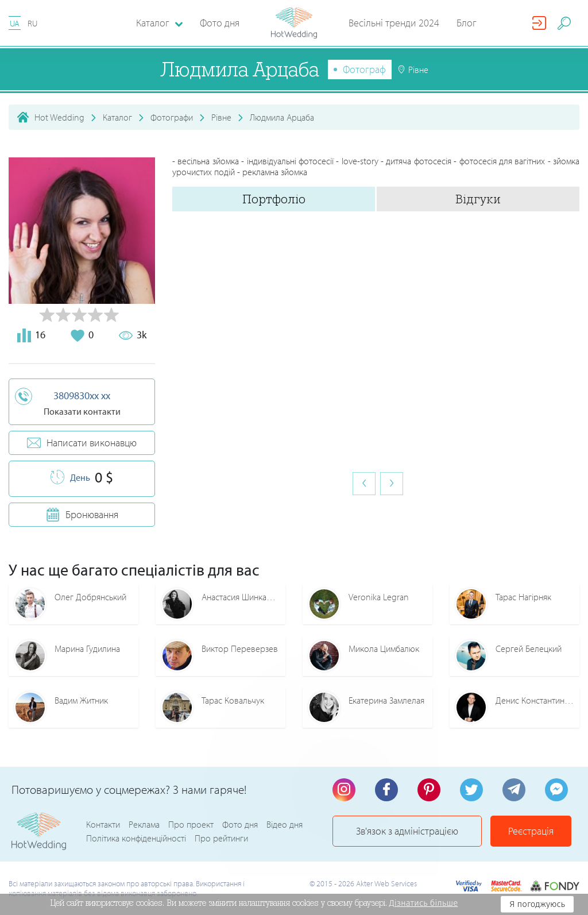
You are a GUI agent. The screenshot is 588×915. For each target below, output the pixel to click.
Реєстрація (531, 831)
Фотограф (364, 69)
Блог (467, 23)
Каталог (117, 117)
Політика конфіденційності (136, 838)
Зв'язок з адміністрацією (407, 831)
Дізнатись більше (424, 903)
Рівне (221, 117)
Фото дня (220, 23)
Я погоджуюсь (537, 904)
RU (32, 23)
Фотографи (172, 117)
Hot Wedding (59, 117)
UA (15, 23)
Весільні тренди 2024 (394, 23)
